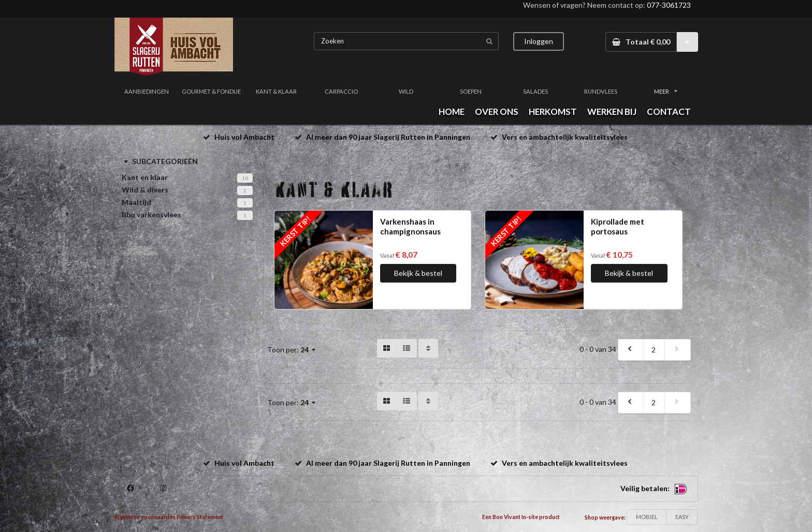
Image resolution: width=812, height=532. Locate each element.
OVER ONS (497, 112)
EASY (682, 517)
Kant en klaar (145, 177)
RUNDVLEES (601, 91)
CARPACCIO (341, 91)
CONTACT (669, 112)
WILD (406, 91)
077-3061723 (669, 5)
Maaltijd (136, 202)
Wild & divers (145, 190)
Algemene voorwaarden (145, 517)
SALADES (535, 91)
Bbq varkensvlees (151, 215)
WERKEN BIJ (612, 112)
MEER (665, 91)
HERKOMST (553, 112)
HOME (452, 112)
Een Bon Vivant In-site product (521, 517)
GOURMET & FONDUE (211, 91)
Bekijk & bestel (418, 273)
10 (245, 178)
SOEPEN (471, 91)
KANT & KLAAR (276, 91)
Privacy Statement (200, 517)
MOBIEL (647, 517)
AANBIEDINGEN (147, 91)
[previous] (631, 350)
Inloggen (539, 41)
